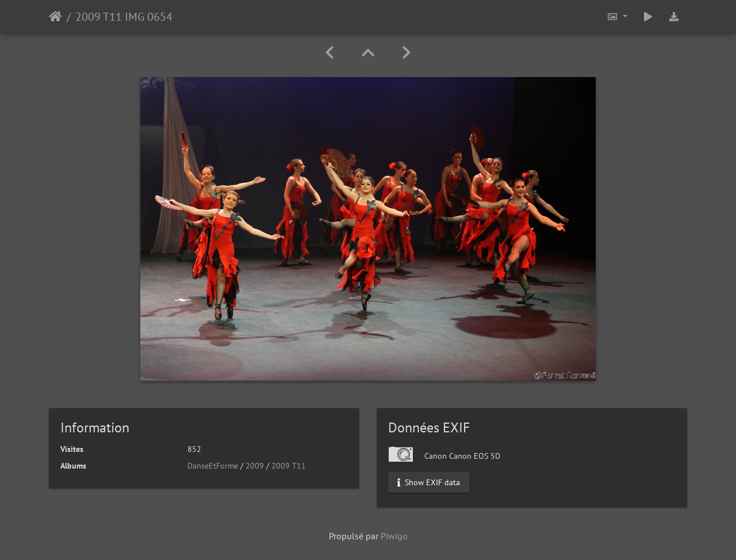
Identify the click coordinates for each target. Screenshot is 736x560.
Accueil (55, 17)
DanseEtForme (213, 466)
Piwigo (394, 536)
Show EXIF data (429, 482)
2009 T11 (289, 466)
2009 (255, 466)
